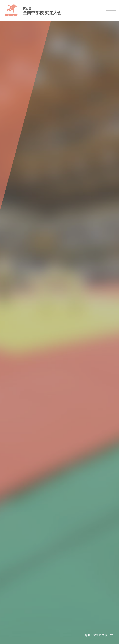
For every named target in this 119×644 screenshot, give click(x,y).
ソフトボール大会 (17, 577)
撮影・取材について (18, 496)
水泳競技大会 (14, 518)
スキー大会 (13, 604)
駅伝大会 (11, 598)
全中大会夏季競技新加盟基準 (24, 490)
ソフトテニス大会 (17, 561)
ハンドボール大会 (17, 534)
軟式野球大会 (14, 539)
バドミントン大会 (17, 572)
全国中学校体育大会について (24, 471)
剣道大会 (11, 588)
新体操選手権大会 (17, 550)
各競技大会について (18, 504)
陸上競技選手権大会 (18, 513)
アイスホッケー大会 (18, 614)
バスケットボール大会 (19, 523)
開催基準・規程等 (17, 485)
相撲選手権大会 (15, 593)
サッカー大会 (14, 528)
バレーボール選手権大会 (21, 555)
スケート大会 (14, 609)
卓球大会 (11, 566)
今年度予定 (13, 479)
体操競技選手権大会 (18, 545)
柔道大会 (11, 582)
